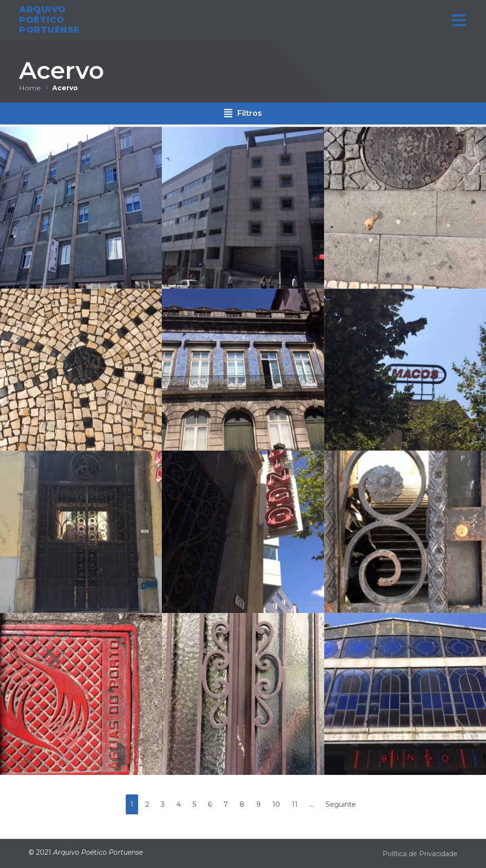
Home (30, 88)
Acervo (61, 71)
